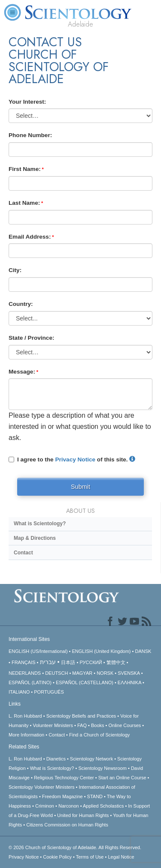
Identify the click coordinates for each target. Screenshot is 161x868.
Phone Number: (30, 135)
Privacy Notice (75, 459)
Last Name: (24, 203)
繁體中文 (116, 662)
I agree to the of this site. (72, 459)
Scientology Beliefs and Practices (81, 716)
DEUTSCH (56, 673)
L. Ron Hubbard (25, 716)
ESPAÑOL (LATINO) (30, 682)
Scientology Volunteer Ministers (41, 787)
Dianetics (56, 759)
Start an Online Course (122, 778)
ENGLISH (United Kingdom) (102, 651)
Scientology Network (91, 759)
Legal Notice (121, 857)
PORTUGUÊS (49, 692)
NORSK (105, 673)
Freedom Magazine (62, 796)
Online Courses (125, 725)
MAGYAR (82, 673)
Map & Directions (35, 538)
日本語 (68, 662)
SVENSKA (129, 673)
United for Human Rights (83, 815)
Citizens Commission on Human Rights (67, 825)
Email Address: (30, 237)
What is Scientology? (40, 524)
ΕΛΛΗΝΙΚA (129, 682)
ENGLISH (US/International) (38, 651)
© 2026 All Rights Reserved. (75, 847)
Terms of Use (90, 857)
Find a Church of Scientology (99, 735)
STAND (95, 796)
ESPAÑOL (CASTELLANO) (85, 682)
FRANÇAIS (24, 662)
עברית (48, 662)
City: (15, 270)
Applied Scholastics (103, 806)
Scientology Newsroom (102, 768)
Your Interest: (27, 102)
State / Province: (32, 338)
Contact (23, 553)
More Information (26, 735)
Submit (80, 487)
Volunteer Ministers (53, 725)
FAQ (82, 725)
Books (98, 725)
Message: (22, 372)
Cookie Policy (57, 857)
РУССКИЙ (91, 662)
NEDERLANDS (25, 673)
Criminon (45, 806)
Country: (21, 304)
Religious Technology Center (64, 778)
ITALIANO (19, 692)
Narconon (69, 806)
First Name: (25, 169)
